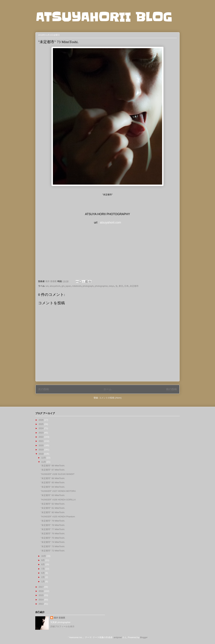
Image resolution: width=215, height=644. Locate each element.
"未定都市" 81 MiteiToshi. (53, 508)
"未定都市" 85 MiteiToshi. (53, 482)
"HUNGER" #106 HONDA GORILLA (58, 500)
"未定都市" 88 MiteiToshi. (53, 466)
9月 (43, 560)
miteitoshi (77, 286)
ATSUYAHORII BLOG (104, 17)
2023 (41, 433)
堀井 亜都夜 (60, 618)
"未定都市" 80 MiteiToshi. (53, 512)
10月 (44, 556)
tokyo (111, 286)
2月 (43, 577)
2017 (41, 587)
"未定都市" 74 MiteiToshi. (53, 542)
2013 (41, 604)
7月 (43, 569)
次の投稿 (44, 389)
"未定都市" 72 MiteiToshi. (53, 551)
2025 (41, 424)
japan (68, 286)
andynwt (118, 637)
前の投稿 (171, 389)
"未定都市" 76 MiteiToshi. (53, 534)
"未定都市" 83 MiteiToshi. (53, 495)
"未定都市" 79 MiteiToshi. (53, 521)
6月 (43, 573)
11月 (44, 462)
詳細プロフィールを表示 (62, 626)
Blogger (144, 637)
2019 (41, 450)
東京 (121, 286)
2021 (41, 441)
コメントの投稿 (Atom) (110, 398)
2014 (41, 600)
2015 (41, 595)
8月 (43, 564)
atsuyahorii (55, 286)
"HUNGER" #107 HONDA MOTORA (58, 491)
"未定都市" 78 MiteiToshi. (53, 525)
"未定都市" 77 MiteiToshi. (53, 529)
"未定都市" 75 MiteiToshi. (53, 538)
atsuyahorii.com (110, 222)
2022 (41, 437)
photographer (101, 286)
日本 (126, 286)
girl (63, 286)
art (47, 286)
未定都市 (134, 286)
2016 (41, 591)
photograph (88, 286)
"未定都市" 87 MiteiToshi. (53, 470)
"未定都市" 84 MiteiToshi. (53, 487)
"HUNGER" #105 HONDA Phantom (58, 517)
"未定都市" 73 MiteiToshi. (53, 546)
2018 (41, 454)
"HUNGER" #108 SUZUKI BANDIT (58, 474)
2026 (41, 420)
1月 (43, 581)
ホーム (107, 389)
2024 (41, 428)
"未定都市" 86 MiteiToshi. (53, 478)
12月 (44, 458)
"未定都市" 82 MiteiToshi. (53, 504)
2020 (41, 445)
